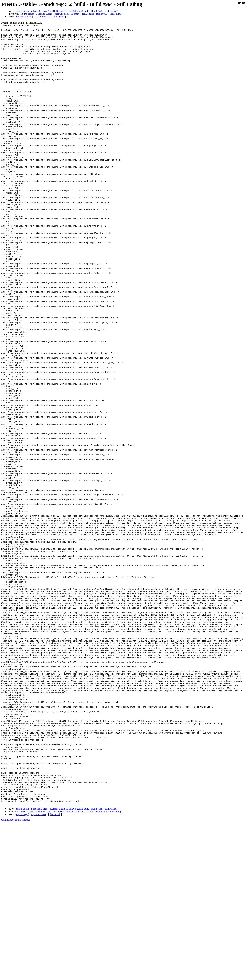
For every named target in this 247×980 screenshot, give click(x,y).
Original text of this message (16, 974)
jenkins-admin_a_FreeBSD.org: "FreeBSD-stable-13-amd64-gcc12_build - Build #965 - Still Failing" (66, 11)
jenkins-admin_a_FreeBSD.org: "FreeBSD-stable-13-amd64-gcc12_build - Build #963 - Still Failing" (71, 14)
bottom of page (24, 17)
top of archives (42, 17)
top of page (22, 969)
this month (59, 17)
